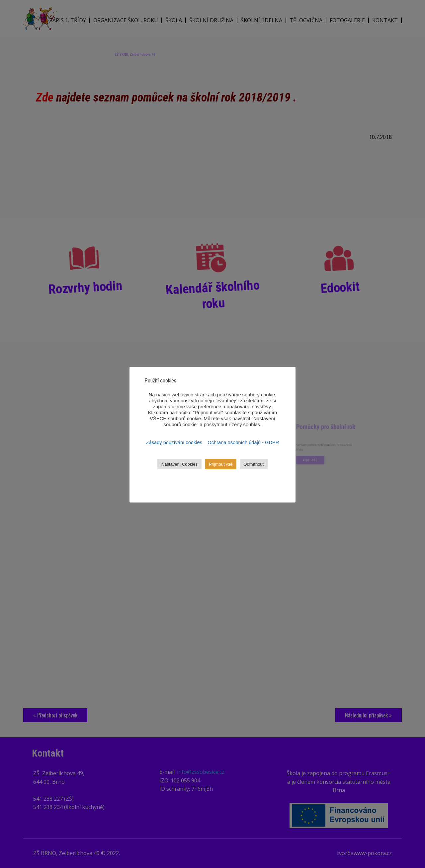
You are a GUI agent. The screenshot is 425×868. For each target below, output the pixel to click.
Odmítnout (254, 464)
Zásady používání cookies (175, 442)
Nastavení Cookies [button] (179, 464)
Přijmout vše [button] (221, 464)
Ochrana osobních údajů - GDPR (243, 442)
